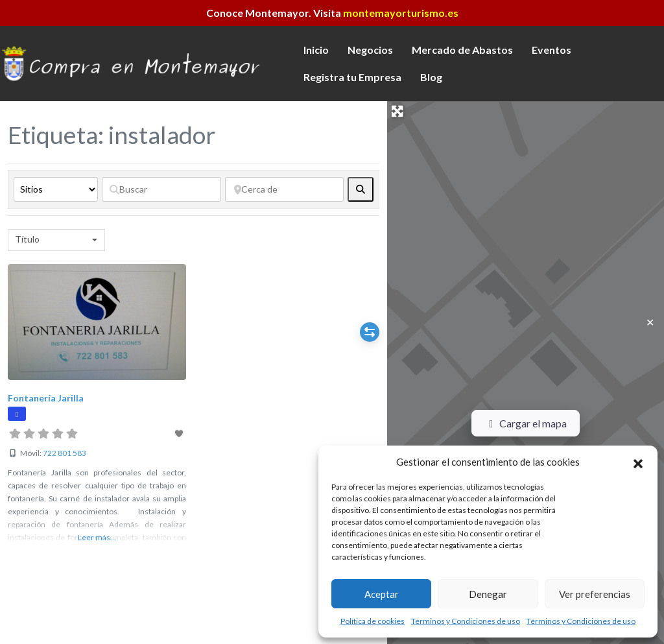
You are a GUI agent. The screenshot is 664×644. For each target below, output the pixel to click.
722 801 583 (65, 453)
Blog (431, 77)
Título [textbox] (27, 239)
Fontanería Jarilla (46, 398)
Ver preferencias (595, 594)
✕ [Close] (650, 322)
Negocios (370, 50)
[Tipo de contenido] (56, 189)
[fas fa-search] (361, 189)
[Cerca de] (285, 189)
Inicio (316, 50)
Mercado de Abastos (462, 50)
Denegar (488, 594)
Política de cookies (373, 621)
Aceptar (382, 594)
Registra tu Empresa (352, 77)
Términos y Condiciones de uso (466, 621)
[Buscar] (161, 189)
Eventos (551, 50)
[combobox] (56, 240)
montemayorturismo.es (401, 13)
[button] (638, 462)
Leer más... (97, 537)
